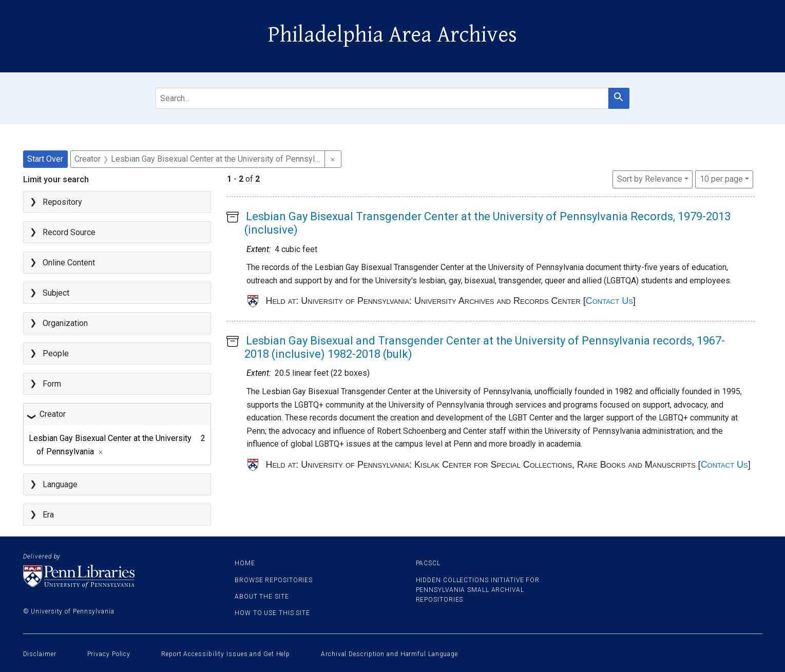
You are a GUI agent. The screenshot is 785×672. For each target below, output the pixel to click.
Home (245, 563)
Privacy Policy (109, 654)
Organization (65, 323)
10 (721, 178)
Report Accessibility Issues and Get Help (226, 654)
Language (60, 484)
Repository (62, 202)
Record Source (69, 232)
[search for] (382, 98)
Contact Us (609, 301)
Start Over (45, 159)
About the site (262, 597)
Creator (53, 414)
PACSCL (428, 563)
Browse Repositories (274, 580)
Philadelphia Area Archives (392, 35)
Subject (56, 293)
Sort (650, 179)
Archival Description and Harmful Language (389, 654)
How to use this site (272, 613)
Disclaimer (40, 654)
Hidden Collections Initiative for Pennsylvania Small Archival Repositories (478, 590)
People (56, 353)
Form (52, 384)
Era (48, 515)
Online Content (69, 263)
